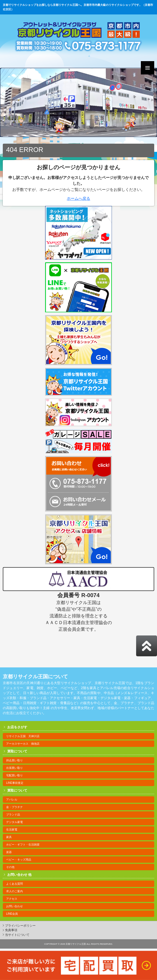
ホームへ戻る (78, 198)
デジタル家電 (14, 822)
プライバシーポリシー (20, 926)
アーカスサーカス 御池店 (23, 744)
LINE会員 (12, 914)
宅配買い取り (14, 775)
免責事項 (11, 930)
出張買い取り (14, 768)
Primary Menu (148, 68)
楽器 (9, 852)
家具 (9, 837)
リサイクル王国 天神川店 (23, 736)
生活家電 (12, 830)
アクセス (12, 899)
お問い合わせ (14, 906)
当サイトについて (17, 935)
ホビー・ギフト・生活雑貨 (23, 845)
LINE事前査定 (15, 783)
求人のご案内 (14, 891)
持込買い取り (14, 760)
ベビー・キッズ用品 (19, 860)
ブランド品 (13, 815)
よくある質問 (14, 884)
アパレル (12, 800)
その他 (10, 867)
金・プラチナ (14, 807)
